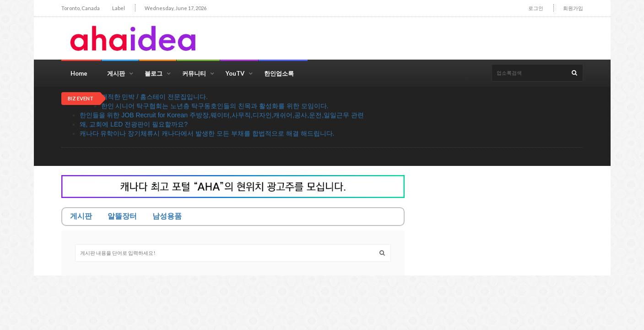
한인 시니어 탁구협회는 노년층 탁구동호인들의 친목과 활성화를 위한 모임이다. (215, 106)
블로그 (154, 73)
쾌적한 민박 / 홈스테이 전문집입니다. (154, 97)
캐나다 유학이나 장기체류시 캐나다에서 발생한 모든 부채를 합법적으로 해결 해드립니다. (207, 133)
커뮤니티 (194, 73)
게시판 (116, 73)
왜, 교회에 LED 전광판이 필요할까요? (134, 124)
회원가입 (573, 8)
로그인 (536, 8)
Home (79, 73)
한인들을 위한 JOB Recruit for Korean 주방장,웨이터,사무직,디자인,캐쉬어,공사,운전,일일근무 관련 (222, 115)
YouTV (235, 73)
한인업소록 (279, 73)
